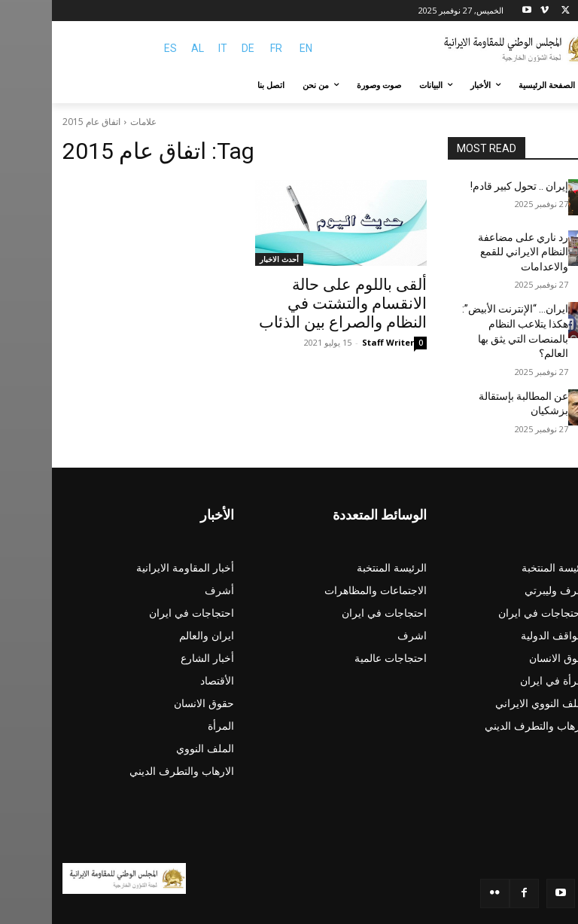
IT (171, 48)
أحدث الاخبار (227, 259)
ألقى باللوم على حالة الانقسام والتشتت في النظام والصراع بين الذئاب (291, 300)
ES (119, 48)
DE (196, 48)
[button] (550, 85)
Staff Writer (336, 335)
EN (254, 48)
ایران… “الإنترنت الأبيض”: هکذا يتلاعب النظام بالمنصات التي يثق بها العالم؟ (462, 302)
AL (146, 48)
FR (224, 48)
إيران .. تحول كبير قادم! (473, 185)
